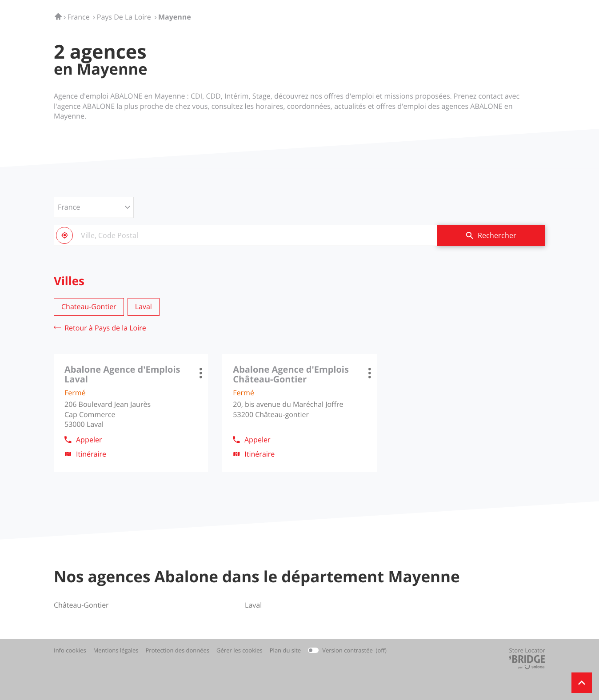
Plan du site (285, 650)
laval (144, 306)
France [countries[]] (69, 207)
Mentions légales (116, 650)
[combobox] (246, 235)
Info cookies (70, 650)
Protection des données (178, 650)
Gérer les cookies (240, 650)
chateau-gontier (89, 306)
